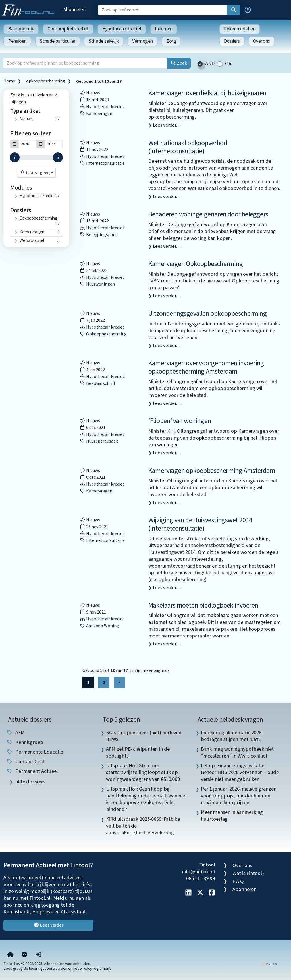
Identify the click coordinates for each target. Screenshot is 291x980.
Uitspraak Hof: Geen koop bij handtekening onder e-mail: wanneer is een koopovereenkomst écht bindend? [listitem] (146, 799)
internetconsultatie (102, 163)
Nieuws (26, 119)
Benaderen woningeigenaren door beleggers (208, 214)
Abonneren (74, 10)
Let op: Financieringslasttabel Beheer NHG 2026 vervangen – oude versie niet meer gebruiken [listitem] (240, 772)
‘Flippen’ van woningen (180, 421)
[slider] (15, 157)
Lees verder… (167, 125)
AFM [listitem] (15, 733)
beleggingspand (99, 235)
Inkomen (164, 29)
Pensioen (17, 41)
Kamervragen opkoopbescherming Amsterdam (212, 471)
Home (9, 81)
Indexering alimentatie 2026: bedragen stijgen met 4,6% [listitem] (232, 736)
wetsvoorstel (32, 240)
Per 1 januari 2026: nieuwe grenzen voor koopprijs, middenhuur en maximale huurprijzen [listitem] (239, 796)
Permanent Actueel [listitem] (32, 771)
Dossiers (232, 41)
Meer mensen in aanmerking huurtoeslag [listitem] (232, 816)
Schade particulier (58, 41)
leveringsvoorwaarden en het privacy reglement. (70, 968)
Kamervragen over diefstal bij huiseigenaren (207, 93)
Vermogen (143, 41)
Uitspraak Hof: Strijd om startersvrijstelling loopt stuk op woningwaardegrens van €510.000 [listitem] (143, 772)
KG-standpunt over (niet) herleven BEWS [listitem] (144, 736)
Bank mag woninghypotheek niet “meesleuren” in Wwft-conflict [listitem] (237, 752)
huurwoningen (97, 284)
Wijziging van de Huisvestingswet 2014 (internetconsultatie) (200, 524)
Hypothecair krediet (122, 29)
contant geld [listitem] (25, 762)
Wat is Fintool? (248, 873)
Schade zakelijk (104, 41)
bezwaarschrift (98, 383)
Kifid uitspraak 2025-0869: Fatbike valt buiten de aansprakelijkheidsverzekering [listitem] (143, 826)
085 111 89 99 (200, 878)
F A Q (238, 881)
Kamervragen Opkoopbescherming (196, 264)
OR (228, 64)
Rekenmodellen (240, 29)
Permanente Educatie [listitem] (35, 752)
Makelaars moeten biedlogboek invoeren (203, 605)
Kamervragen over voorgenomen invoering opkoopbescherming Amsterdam (206, 367)
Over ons (262, 41)
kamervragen (32, 232)
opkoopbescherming (45, 81)
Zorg (171, 41)
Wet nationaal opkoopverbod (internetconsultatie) (188, 147)
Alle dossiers (31, 782)
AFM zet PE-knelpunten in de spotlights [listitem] (138, 752)
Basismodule (21, 29)
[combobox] (36, 173)
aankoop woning (99, 626)
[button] (248, 10)
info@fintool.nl (198, 872)
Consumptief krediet (68, 29)
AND (210, 64)
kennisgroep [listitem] (25, 742)
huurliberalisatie (99, 441)
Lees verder (48, 925)
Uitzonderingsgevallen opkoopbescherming (208, 314)
